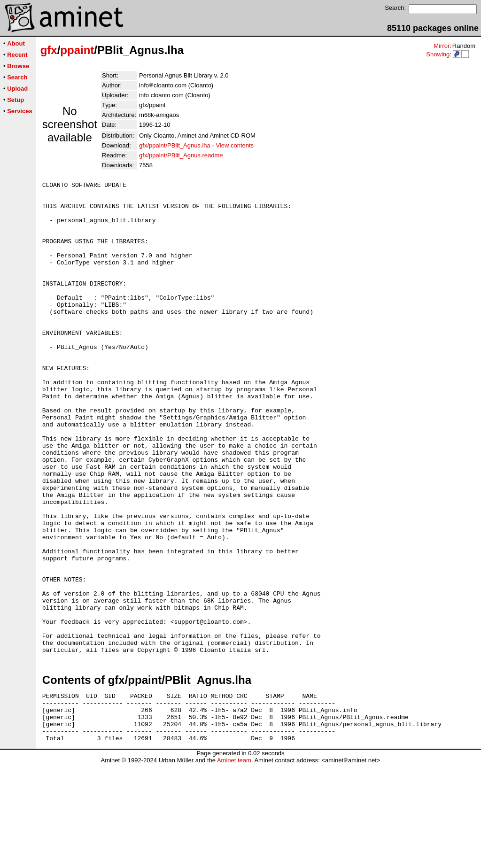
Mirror (442, 46)
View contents (235, 145)
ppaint (77, 50)
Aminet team (234, 864)
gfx (49, 50)
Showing (438, 54)
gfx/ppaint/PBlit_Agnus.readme (181, 155)
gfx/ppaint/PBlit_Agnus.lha (175, 145)
